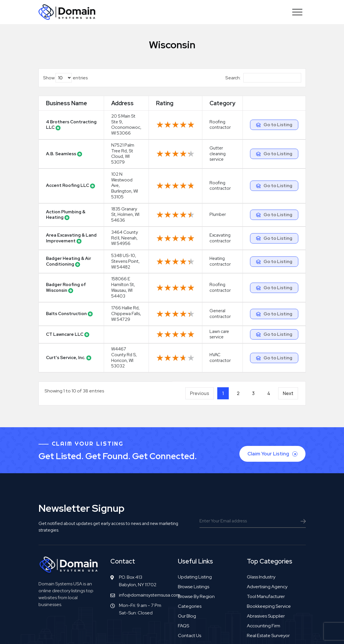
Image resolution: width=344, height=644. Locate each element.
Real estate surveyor (268, 604)
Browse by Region (196, 565)
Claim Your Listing (273, 423)
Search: (263, 78)
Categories (190, 575)
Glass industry (261, 546)
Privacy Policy (242, 633)
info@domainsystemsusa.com (149, 564)
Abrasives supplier (266, 585)
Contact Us (190, 604)
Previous (200, 362)
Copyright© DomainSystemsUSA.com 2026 (134, 633)
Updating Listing (195, 546)
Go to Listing (278, 131)
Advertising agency (267, 556)
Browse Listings (194, 556)
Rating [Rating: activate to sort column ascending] (163, 108)
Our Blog (187, 585)
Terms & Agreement (204, 633)
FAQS (183, 595)
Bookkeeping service (269, 575)
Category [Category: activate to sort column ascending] (220, 108)
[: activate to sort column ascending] (274, 108)
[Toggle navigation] (297, 12)
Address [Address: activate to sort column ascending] (111, 108)
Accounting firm (264, 595)
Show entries (66, 78)
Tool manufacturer (266, 565)
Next (288, 362)
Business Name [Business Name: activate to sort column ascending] (58, 108)
